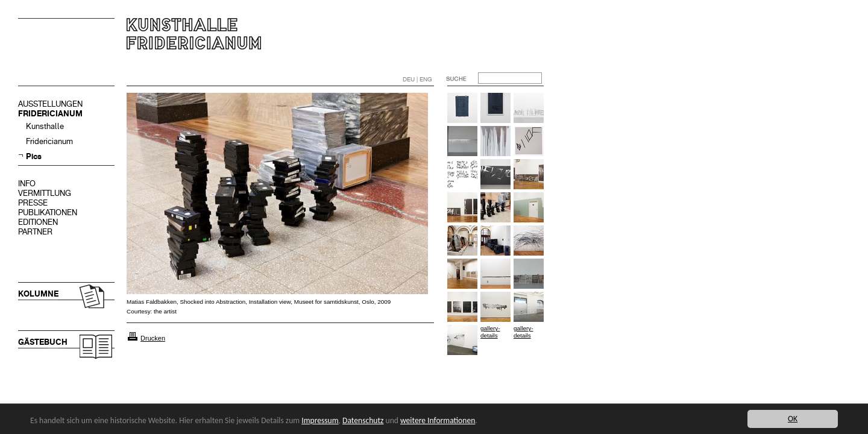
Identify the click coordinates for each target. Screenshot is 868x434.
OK (793, 419)
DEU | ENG (417, 79)
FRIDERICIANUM (50, 114)
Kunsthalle (45, 126)
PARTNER (35, 232)
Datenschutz (363, 420)
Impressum (320, 420)
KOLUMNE (38, 294)
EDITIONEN (38, 222)
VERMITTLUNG (45, 193)
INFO (27, 184)
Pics (34, 156)
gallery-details (490, 332)
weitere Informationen (438, 420)
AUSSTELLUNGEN (50, 104)
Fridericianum (49, 141)
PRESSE (33, 203)
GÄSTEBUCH (43, 342)
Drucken (153, 338)
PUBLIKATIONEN (48, 212)
